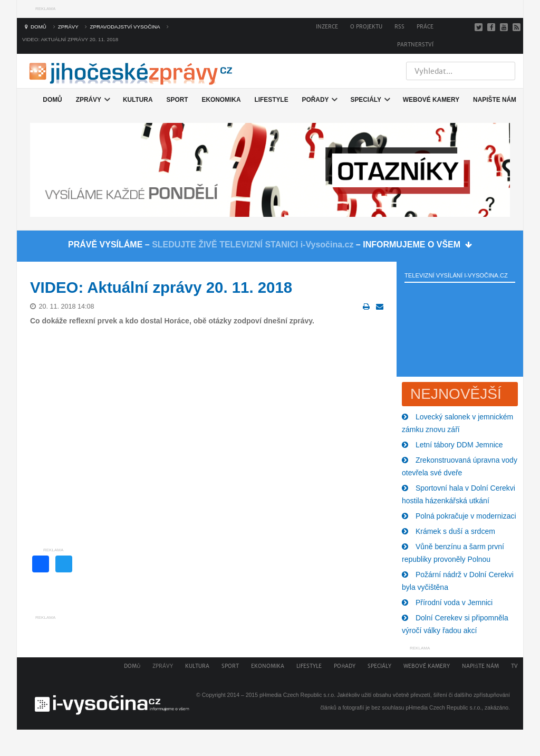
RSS (399, 27)
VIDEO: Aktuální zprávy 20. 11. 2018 (161, 287)
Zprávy (163, 666)
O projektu (366, 27)
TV (514, 666)
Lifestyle (309, 666)
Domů (132, 666)
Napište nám (480, 666)
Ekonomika (268, 666)
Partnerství (415, 45)
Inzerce (327, 27)
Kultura (197, 666)
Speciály (379, 666)
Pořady (345, 666)
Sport (230, 666)
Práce (425, 27)
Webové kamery (427, 666)
